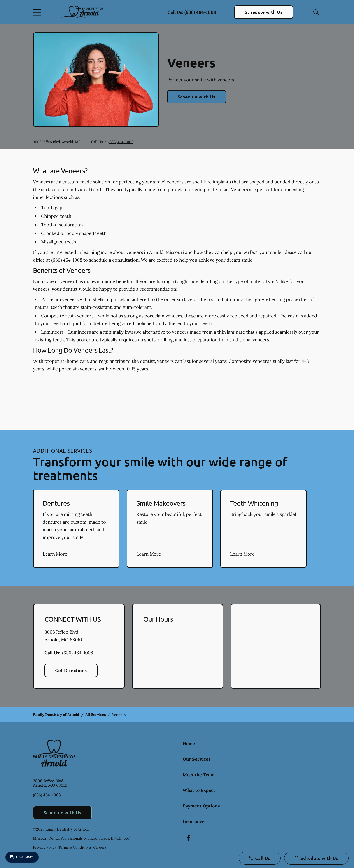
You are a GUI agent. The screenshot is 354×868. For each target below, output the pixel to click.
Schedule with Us (264, 12)
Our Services (197, 759)
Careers (100, 847)
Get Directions (71, 670)
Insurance (194, 821)
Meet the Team (199, 775)
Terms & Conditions (75, 847)
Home (189, 743)
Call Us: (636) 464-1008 (192, 12)
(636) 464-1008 (121, 142)
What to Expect (199, 790)
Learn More (55, 554)
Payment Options (201, 806)
